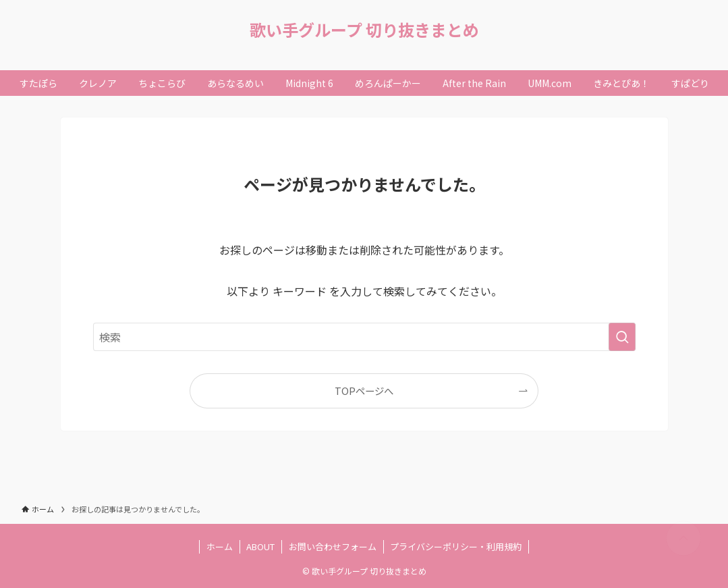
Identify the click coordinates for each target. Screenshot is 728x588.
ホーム (220, 546)
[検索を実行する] (622, 337)
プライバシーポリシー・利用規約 (456, 546)
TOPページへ (364, 391)
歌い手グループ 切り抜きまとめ (364, 30)
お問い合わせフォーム (333, 546)
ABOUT (260, 546)
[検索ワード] (364, 337)
